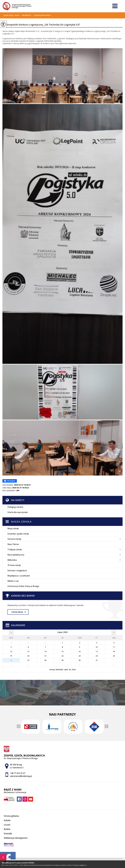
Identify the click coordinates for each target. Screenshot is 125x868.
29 (62, 660)
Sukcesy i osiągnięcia (17, 570)
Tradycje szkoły (15, 549)
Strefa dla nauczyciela (18, 512)
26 (11, 660)
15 (62, 651)
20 (28, 656)
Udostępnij (10, 481)
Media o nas (13, 581)
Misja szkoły (13, 528)
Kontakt (8, 833)
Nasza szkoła (21, 522)
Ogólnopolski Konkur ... (42, 15)
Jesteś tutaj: (9, 15)
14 (45, 651)
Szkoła (7, 820)
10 (97, 647)
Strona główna (11, 816)
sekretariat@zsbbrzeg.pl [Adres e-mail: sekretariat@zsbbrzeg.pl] (21, 776)
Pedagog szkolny (15, 507)
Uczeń (7, 825)
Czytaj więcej (19, 612)
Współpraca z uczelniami (19, 576)
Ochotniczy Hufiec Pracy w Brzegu (23, 586)
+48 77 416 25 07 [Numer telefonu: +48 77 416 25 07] (18, 773)
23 (80, 656)
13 (28, 651)
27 (28, 660)
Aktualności (25, 15)
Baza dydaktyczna (16, 555)
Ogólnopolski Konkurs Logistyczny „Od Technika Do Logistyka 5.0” (41, 25)
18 (114, 651)
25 (114, 656)
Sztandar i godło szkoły (18, 534)
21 (45, 656)
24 (97, 656)
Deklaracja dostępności (16, 838)
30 (80, 660)
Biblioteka (12, 560)
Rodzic (7, 829)
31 (97, 660)
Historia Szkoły (14, 539)
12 (11, 651)
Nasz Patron (13, 544)
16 (80, 651)
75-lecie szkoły (14, 565)
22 (62, 656)
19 (11, 656)
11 (114, 647)
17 (97, 651)
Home (17, 15)
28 (45, 660)
